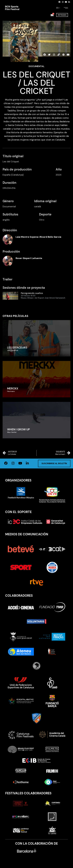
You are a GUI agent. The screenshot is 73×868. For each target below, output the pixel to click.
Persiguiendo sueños (32, 293)
